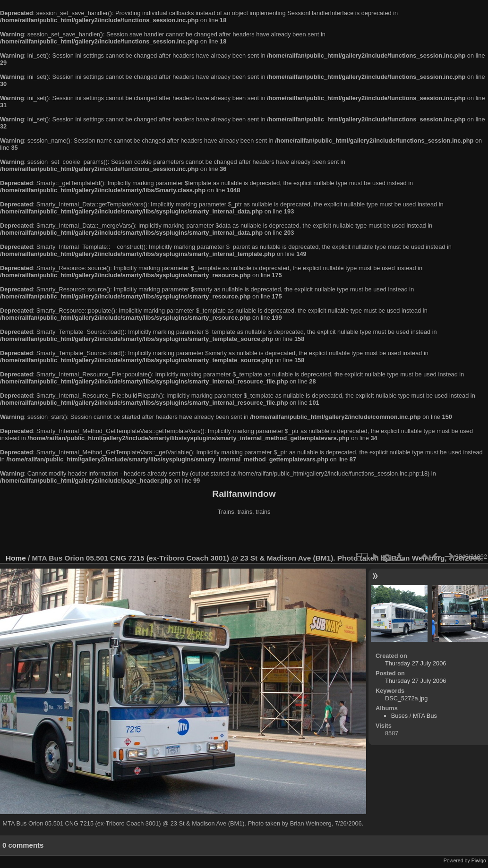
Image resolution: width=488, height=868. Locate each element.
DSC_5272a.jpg (406, 698)
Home (16, 558)
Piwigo (479, 860)
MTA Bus (425, 716)
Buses (400, 716)
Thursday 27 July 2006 (415, 663)
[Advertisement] (244, 536)
